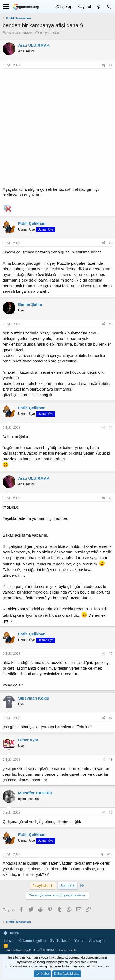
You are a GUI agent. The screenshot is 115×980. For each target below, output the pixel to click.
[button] (6, 7)
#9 (111, 813)
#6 (111, 654)
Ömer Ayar (28, 740)
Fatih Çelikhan (32, 223)
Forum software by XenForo (41, 950)
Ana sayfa (97, 941)
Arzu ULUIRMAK (20, 33)
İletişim (9, 941)
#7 (111, 718)
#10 (110, 854)
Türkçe (11, 933)
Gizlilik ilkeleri (60, 941)
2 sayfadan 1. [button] (43, 886)
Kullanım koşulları (32, 941)
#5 (111, 498)
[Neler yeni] (99, 7)
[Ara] (109, 7)
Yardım (80, 941)
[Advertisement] (57, 129)
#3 (111, 324)
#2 (111, 243)
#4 (111, 428)
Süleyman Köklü (34, 698)
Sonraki (67, 886)
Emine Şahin (30, 304)
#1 (111, 65)
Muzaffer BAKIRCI (35, 793)
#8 (111, 760)
